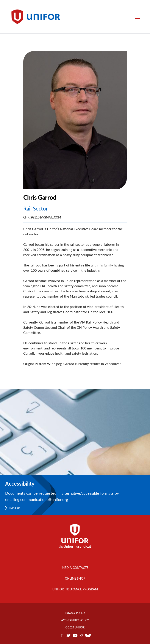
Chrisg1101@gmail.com (42, 217)
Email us (15, 508)
